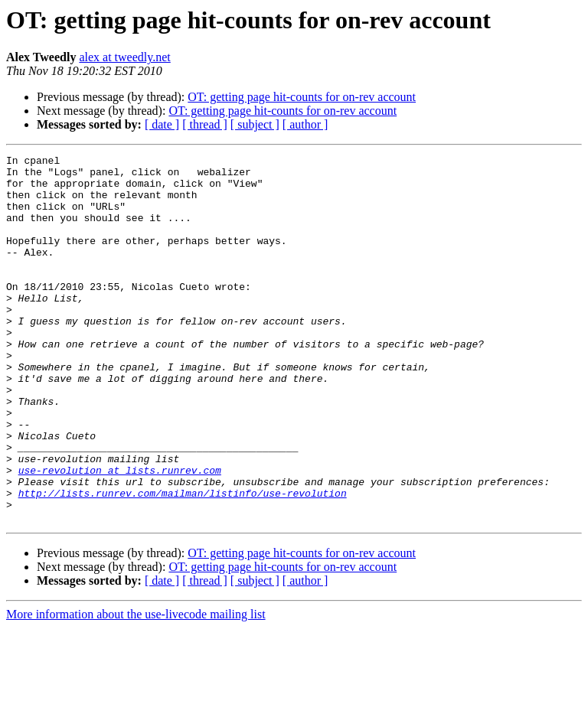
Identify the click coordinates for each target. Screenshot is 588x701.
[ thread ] (205, 124)
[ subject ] (255, 124)
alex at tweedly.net (124, 57)
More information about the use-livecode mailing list (136, 688)
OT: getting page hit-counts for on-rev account (302, 97)
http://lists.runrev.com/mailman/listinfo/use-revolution (183, 562)
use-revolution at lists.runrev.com (120, 534)
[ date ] (162, 124)
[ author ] (305, 124)
